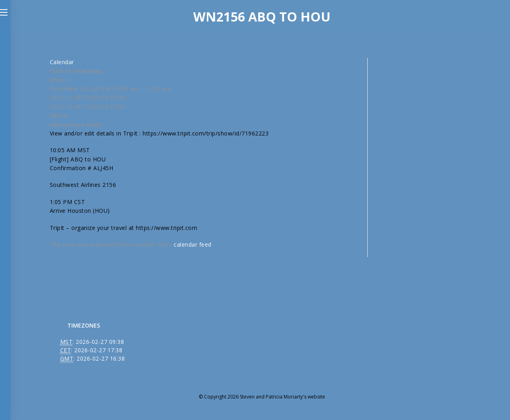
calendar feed (193, 244)
